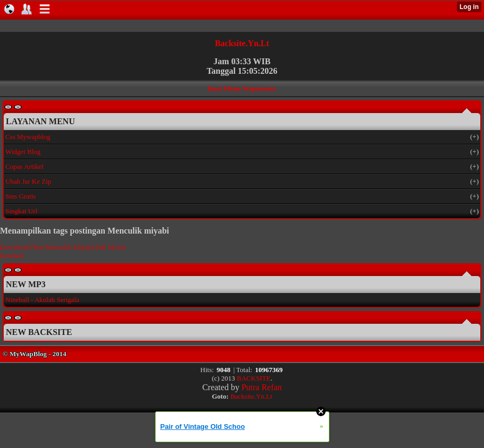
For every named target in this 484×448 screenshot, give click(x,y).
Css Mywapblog (28, 137)
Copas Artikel (24, 166)
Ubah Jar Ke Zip (28, 181)
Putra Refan (261, 387)
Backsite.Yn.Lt (242, 43)
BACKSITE (254, 378)
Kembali (12, 256)
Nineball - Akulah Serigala (42, 300)
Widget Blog (23, 152)
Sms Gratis (20, 196)
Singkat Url (21, 211)
